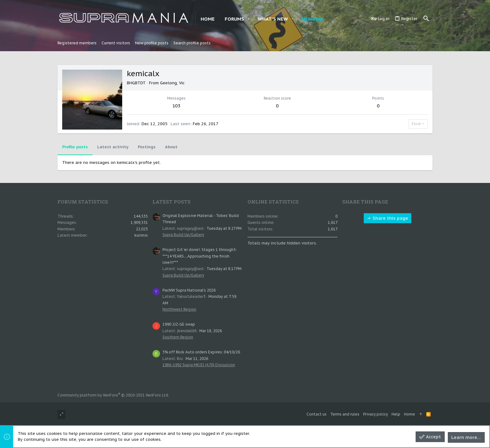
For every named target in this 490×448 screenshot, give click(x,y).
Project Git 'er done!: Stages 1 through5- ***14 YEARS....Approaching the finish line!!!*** (200, 256)
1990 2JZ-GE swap (179, 324)
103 (176, 106)
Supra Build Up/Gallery (183, 235)
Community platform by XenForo (113, 395)
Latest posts (172, 202)
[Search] (426, 19)
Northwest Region (179, 309)
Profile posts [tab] (75, 147)
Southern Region (178, 337)
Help (396, 414)
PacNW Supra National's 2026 (189, 290)
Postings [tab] (147, 147)
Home (410, 414)
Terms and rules (345, 414)
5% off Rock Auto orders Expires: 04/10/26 (201, 352)
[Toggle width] (61, 414)
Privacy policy (375, 414)
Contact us (317, 414)
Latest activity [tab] (113, 147)
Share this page (387, 218)
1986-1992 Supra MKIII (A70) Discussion (199, 365)
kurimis (141, 235)
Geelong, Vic (172, 83)
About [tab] (171, 147)
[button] (249, 19)
